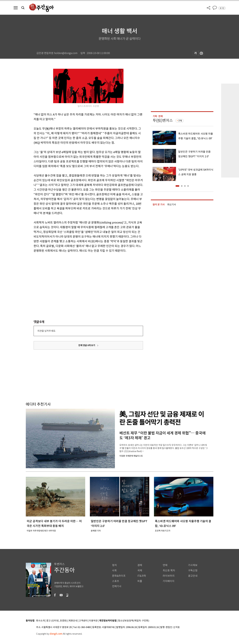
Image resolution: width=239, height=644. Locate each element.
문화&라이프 (119, 576)
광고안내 (193, 576)
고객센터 (83, 621)
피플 (140, 581)
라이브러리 (169, 576)
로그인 (222, 8)
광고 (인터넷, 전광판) (57, 621)
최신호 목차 (169, 571)
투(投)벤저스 (163, 120)
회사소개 (40, 621)
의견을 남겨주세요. (47, 331)
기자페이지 (169, 581)
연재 (165, 565)
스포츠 (116, 581)
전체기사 (117, 586)
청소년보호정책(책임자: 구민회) (134, 621)
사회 (114, 571)
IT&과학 (142, 576)
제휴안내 (73, 621)
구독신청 (193, 571)
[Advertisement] (81, 277)
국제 (140, 571)
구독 (180, 121)
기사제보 (193, 565)
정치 (114, 565)
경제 (140, 565)
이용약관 (93, 621)
